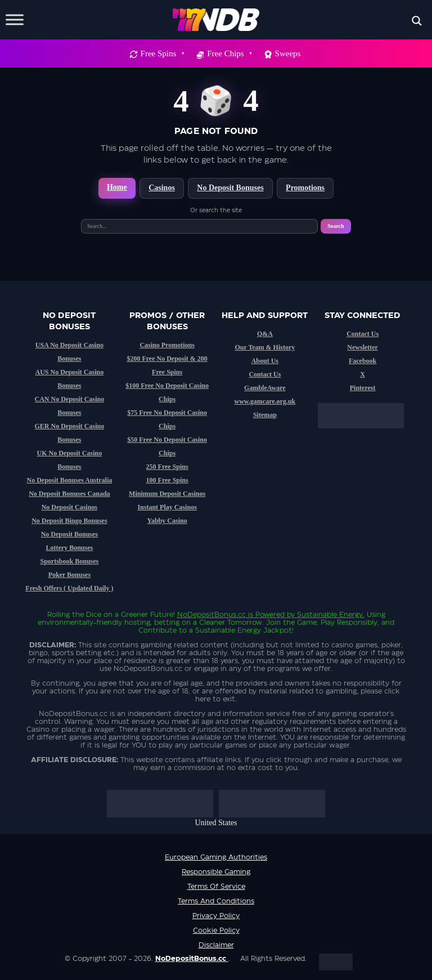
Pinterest (363, 388)
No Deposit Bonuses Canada (69, 494)
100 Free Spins (167, 480)
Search (336, 226)
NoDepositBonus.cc (211, 615)
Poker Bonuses (69, 575)
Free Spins (162, 53)
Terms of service (216, 887)
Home (117, 187)
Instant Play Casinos (167, 507)
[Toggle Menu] (15, 19)
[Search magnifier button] (417, 21)
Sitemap (265, 415)
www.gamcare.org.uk (265, 401)
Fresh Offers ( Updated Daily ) (69, 588)
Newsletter (363, 347)
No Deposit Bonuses (230, 188)
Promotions (305, 188)
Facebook (363, 361)
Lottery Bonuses (70, 548)
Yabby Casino (167, 521)
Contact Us (265, 374)
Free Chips (229, 53)
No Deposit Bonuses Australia (70, 480)
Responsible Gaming (216, 872)
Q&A (265, 334)
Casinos (162, 188)
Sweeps (288, 53)
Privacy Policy (216, 916)
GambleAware (265, 388)
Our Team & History (265, 347)
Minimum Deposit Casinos (167, 494)
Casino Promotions (167, 345)
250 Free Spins (167, 467)
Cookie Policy (216, 930)
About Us (265, 361)
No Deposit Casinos (69, 507)
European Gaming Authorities (216, 857)
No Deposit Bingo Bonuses (69, 521)
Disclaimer (216, 945)
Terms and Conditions (216, 901)
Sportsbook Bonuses (70, 561)
